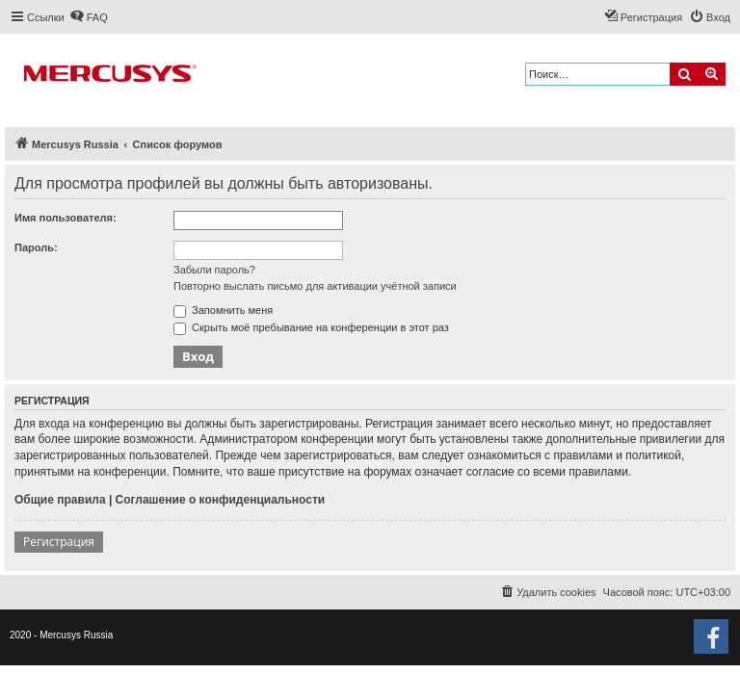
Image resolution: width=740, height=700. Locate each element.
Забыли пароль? (214, 270)
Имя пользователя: (66, 218)
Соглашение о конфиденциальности (221, 500)
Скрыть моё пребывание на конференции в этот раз (311, 327)
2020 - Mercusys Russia (61, 635)
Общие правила (60, 500)
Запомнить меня (223, 310)
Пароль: (36, 247)
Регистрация (59, 542)
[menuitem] (89, 17)
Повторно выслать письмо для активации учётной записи (315, 286)
